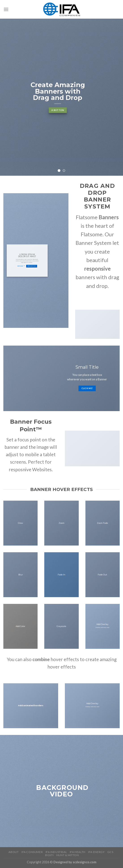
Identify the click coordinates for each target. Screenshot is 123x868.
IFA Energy (96, 852)
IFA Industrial (56, 852)
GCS (110, 852)
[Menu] (6, 9)
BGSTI (49, 855)
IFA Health (78, 852)
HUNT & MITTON (68, 855)
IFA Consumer (32, 852)
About (14, 852)
